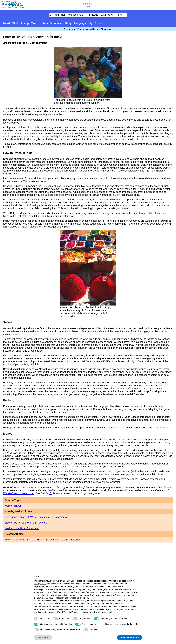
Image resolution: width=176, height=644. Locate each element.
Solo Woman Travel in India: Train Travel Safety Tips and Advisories (42, 540)
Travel (6, 23)
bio (50, 493)
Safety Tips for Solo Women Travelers (26, 523)
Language (80, 23)
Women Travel (13, 506)
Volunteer (56, 23)
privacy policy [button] (40, 584)
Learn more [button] (43, 638)
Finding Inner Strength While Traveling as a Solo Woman (36, 517)
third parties (81, 589)
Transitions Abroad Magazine (95, 29)
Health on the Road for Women (22, 528)
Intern (44, 23)
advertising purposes (69, 595)
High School (96, 23)
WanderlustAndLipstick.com (19, 493)
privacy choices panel (102, 612)
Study (68, 23)
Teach (35, 23)
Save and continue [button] (130, 638)
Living (25, 23)
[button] (141, 576)
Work (16, 23)
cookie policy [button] (117, 587)
